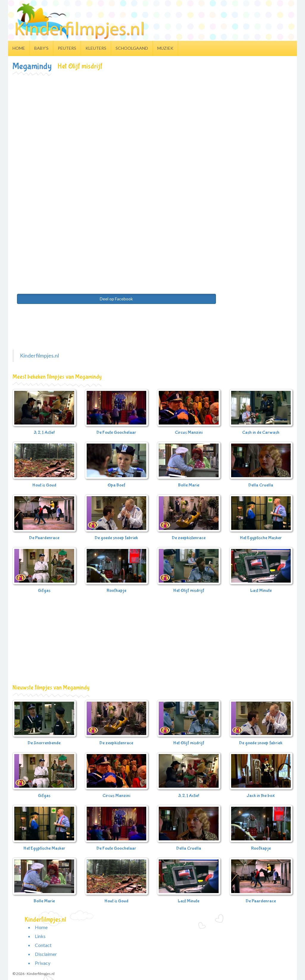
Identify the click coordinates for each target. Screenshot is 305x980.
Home (19, 48)
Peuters (67, 48)
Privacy (43, 963)
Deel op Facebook (116, 299)
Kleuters (96, 48)
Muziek (165, 48)
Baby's (41, 48)
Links (40, 936)
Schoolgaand (132, 48)
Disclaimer (46, 954)
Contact (43, 945)
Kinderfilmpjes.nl (39, 356)
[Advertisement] (152, 120)
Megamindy (32, 66)
